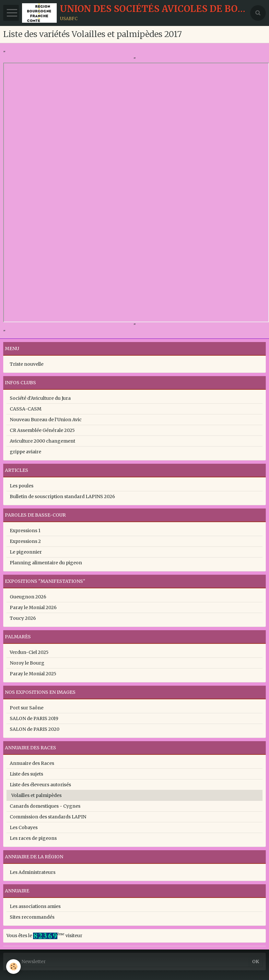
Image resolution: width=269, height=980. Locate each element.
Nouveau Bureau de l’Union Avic (46, 420)
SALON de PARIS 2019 (34, 718)
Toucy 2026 (23, 618)
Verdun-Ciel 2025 (29, 652)
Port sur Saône (27, 708)
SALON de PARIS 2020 (35, 729)
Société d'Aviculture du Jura (40, 398)
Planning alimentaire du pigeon (46, 563)
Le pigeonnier (26, 552)
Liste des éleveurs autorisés (40, 785)
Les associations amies (35, 906)
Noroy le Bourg (27, 663)
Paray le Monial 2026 (33, 607)
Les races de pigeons (33, 838)
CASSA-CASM (26, 409)
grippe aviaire (25, 452)
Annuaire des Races (32, 763)
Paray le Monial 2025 (33, 674)
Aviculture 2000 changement (42, 441)
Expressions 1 (25, 531)
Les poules (22, 486)
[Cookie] (14, 967)
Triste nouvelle (27, 364)
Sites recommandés (32, 917)
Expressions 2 (25, 541)
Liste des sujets (26, 774)
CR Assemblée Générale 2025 (42, 430)
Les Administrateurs (33, 872)
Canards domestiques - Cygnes (45, 806)
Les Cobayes (24, 827)
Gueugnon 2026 (28, 597)
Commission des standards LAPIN (48, 817)
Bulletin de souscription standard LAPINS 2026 (62, 496)
